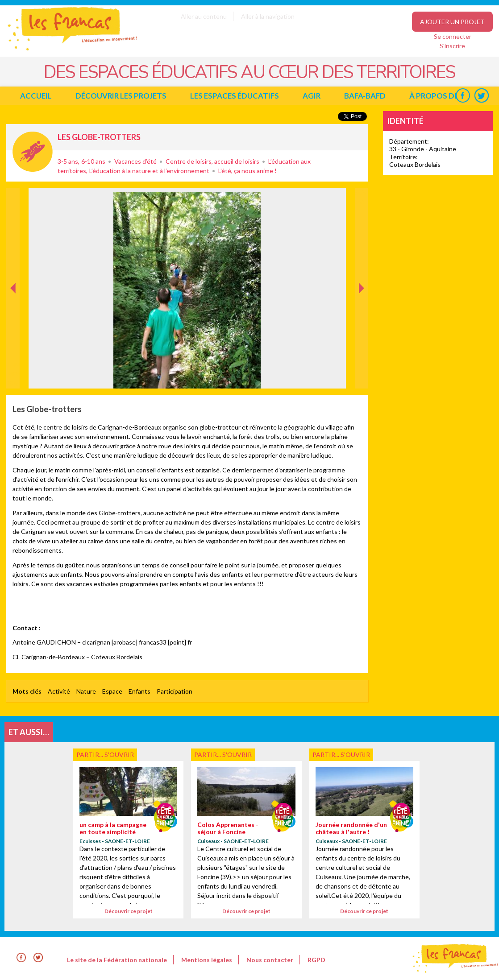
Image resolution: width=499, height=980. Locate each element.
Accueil (36, 96)
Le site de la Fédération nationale (117, 960)
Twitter (481, 96)
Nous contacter (270, 960)
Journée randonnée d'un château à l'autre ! (351, 828)
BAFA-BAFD (365, 96)
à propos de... (437, 96)
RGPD (316, 960)
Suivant (361, 197)
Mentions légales (207, 960)
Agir (312, 96)
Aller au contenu (204, 16)
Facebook (463, 96)
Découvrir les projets (121, 96)
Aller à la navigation (268, 16)
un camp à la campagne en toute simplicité (113, 828)
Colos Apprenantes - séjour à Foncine (228, 828)
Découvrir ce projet (129, 911)
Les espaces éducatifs (235, 96)
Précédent (13, 374)
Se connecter (453, 36)
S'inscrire (452, 46)
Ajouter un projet (452, 22)
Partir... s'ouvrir (33, 152)
